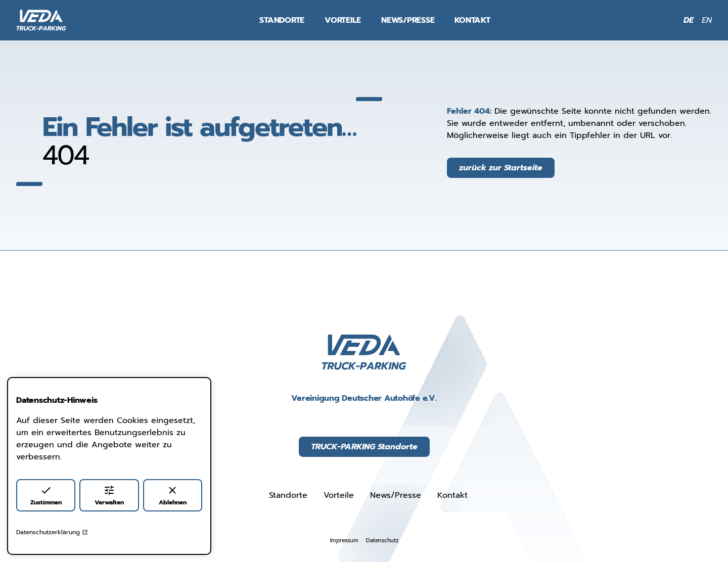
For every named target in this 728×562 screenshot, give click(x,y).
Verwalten (109, 496)
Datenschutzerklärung (52, 532)
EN (707, 20)
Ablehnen (173, 496)
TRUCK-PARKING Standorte (364, 447)
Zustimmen (46, 496)
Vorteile (343, 20)
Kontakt (472, 20)
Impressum (344, 541)
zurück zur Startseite (501, 168)
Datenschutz (382, 541)
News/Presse (408, 20)
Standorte (282, 20)
